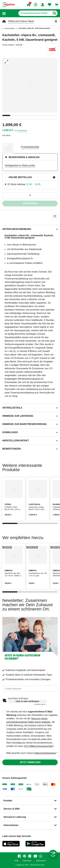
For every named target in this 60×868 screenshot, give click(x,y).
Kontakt (8, 801)
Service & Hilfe (12, 809)
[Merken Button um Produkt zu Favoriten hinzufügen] (55, 216)
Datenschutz (41, 861)
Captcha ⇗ (40, 704)
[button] (4, 13)
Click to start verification (27, 701)
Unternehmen (11, 825)
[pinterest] (24, 856)
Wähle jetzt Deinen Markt (21, 21)
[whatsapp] (41, 856)
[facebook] (19, 856)
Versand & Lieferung (15, 817)
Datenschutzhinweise (45, 753)
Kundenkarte (22, 131)
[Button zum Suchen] (54, 13)
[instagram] (30, 856)
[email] (30, 689)
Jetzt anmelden (30, 762)
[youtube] (35, 856)
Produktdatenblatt (30, 147)
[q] (35, 13)
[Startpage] (9, 5)
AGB (16, 861)
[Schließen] (56, 21)
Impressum (27, 861)
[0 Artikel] (30, 195)
